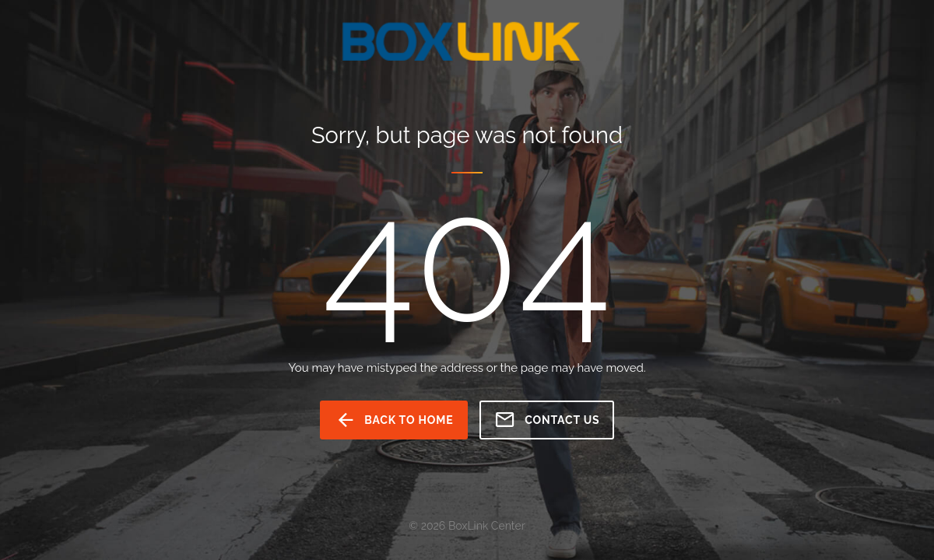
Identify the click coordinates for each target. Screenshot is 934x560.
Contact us (547, 420)
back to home (394, 420)
